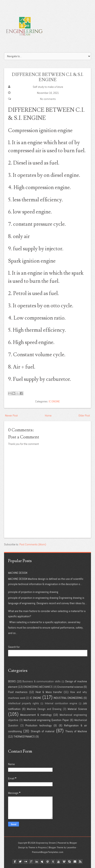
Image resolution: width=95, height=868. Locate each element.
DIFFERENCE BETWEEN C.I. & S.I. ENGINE (47, 77)
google (31, 862)
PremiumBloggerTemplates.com (48, 852)
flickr (26, 862)
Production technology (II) (41, 725)
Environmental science (70, 687)
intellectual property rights (24, 703)
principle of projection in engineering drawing (33, 592)
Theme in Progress (38, 847)
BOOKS (12, 681)
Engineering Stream (46, 843)
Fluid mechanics (18, 692)
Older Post (84, 415)
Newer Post (11, 415)
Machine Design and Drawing (44, 709)
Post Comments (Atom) (33, 544)
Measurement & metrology (36, 715)
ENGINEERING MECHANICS (38, 687)
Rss (80, 862)
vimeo (64, 862)
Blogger (73, 843)
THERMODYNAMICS (24, 736)
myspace (42, 862)
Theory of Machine (76, 731)
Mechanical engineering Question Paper (46, 720)
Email (75, 862)
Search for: (14, 647)
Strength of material (43, 731)
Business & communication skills (42, 681)
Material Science (77, 709)
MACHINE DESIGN (18, 573)
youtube (58, 862)
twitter (20, 862)
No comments (48, 99)
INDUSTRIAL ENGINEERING (68, 698)
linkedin (37, 862)
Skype (69, 862)
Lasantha (71, 847)
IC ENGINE (54, 401)
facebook (15, 862)
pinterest (47, 862)
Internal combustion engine (61, 703)
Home (48, 415)
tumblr (53, 862)
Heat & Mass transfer (49, 692)
